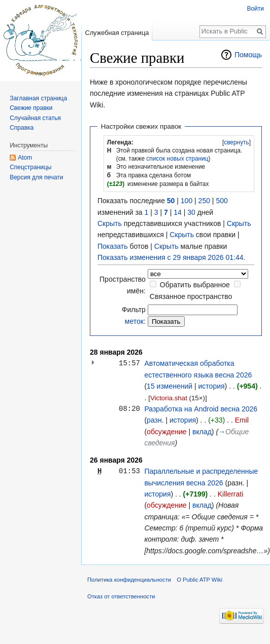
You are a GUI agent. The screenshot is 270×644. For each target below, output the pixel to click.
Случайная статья (35, 118)
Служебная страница (117, 33)
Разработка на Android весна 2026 (201, 409)
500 (222, 201)
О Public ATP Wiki (199, 580)
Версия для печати (36, 177)
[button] (237, 142)
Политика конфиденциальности (129, 580)
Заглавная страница (38, 98)
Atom (25, 158)
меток (134, 321)
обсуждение (166, 432)
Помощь (248, 55)
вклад (202, 432)
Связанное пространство (191, 296)
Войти (255, 9)
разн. (155, 420)
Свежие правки (31, 108)
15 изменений (170, 386)
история (212, 386)
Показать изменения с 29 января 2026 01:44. (171, 257)
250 (204, 201)
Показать (113, 246)
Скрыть (110, 223)
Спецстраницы (30, 167)
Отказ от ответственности (121, 596)
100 (187, 201)
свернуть (237, 142)
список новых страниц (177, 159)
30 (191, 212)
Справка (22, 128)
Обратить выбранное (195, 285)
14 (178, 212)
